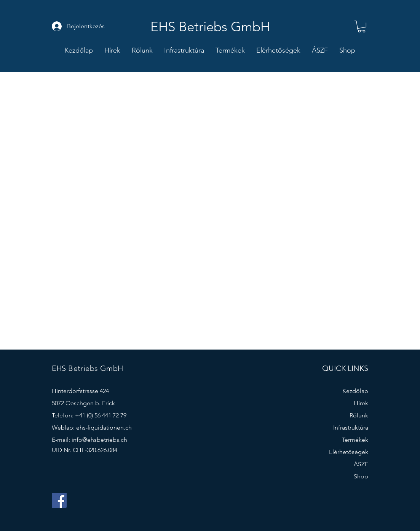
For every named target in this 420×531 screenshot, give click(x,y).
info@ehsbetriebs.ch (99, 440)
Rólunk (359, 415)
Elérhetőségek (349, 452)
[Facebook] (59, 500)
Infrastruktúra (351, 428)
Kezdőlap (355, 391)
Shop (361, 476)
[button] (362, 26)
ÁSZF (361, 464)
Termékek (355, 440)
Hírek (361, 403)
